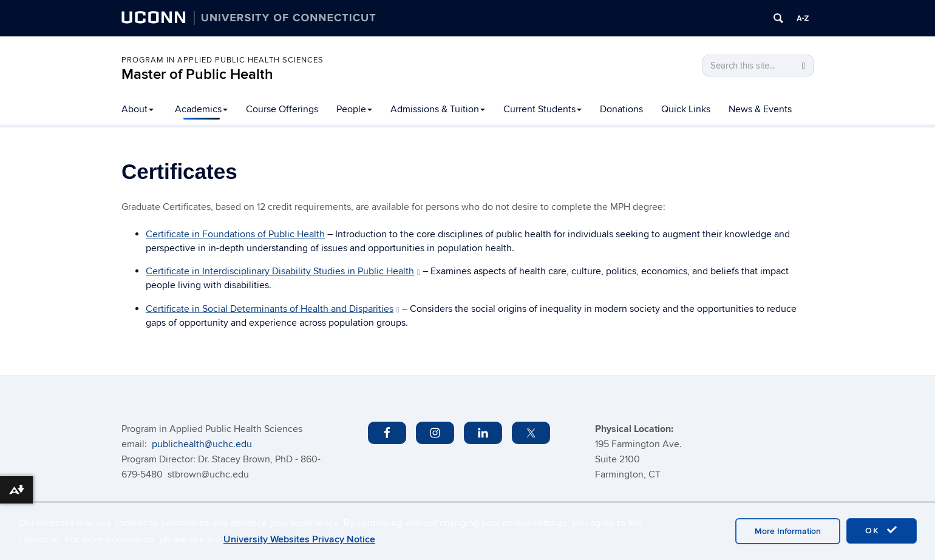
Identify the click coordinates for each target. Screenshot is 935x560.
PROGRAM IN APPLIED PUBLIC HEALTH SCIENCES (223, 60)
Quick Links (686, 109)
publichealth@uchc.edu (202, 444)
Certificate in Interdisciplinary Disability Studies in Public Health (283, 271)
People (354, 109)
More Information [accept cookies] (788, 531)
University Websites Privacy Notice (299, 539)
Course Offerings (282, 109)
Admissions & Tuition (438, 109)
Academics (201, 109)
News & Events (760, 109)
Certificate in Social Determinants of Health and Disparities (273, 309)
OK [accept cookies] (882, 530)
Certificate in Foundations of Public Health (235, 234)
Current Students (542, 109)
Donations (621, 109)
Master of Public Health (197, 74)
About (138, 109)
